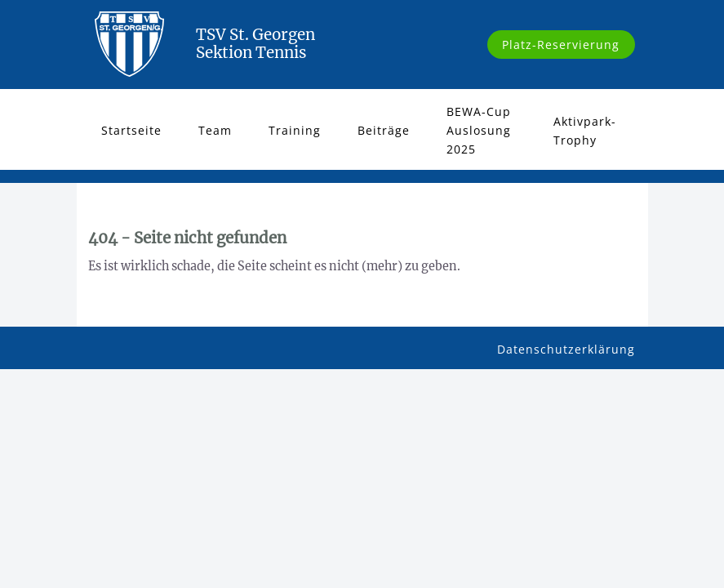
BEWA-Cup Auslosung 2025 (479, 130)
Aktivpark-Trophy (585, 131)
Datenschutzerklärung (566, 349)
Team (215, 130)
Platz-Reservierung (561, 45)
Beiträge (384, 130)
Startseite (131, 130)
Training (295, 130)
